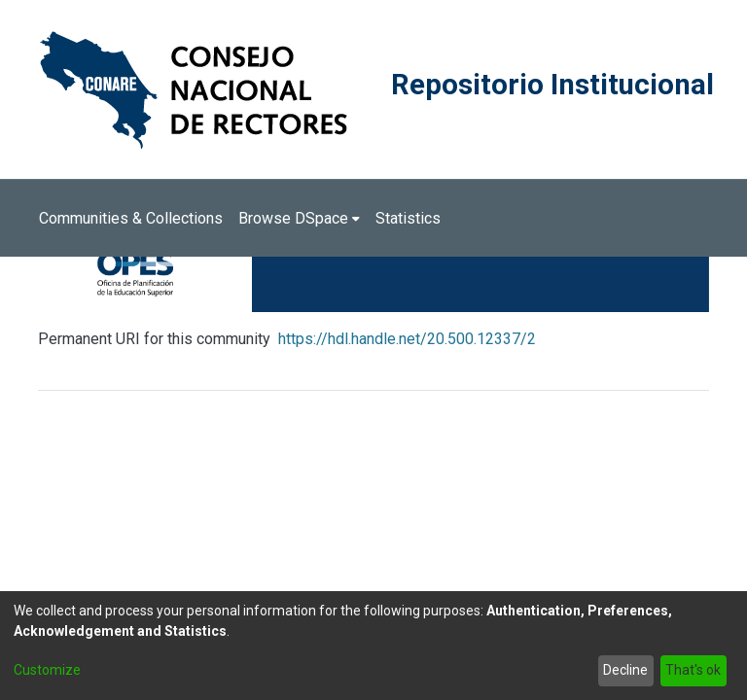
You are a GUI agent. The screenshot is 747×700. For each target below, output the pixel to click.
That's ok (693, 670)
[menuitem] (299, 219)
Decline (625, 670)
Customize (47, 670)
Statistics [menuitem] (408, 218)
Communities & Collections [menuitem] (131, 218)
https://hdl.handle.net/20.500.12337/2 (407, 339)
